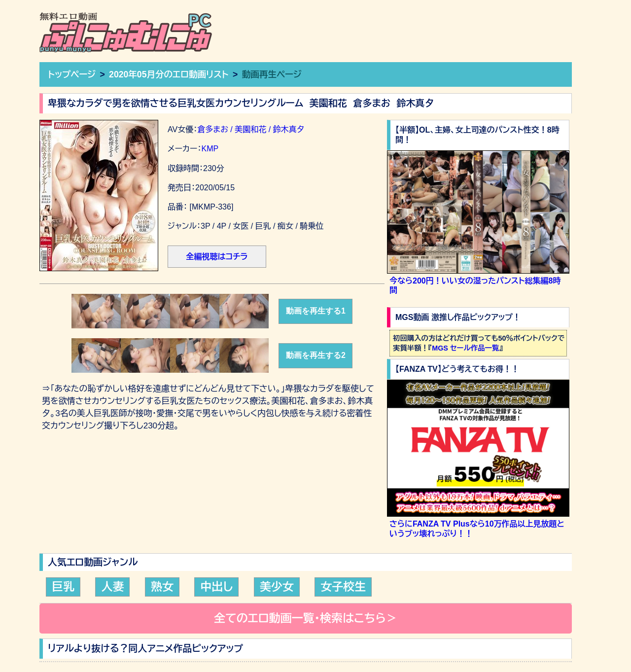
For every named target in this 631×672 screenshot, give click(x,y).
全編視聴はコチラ (217, 257)
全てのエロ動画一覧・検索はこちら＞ (306, 618)
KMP (210, 149)
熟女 (162, 587)
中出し (216, 587)
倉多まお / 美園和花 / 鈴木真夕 (253, 129)
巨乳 (63, 587)
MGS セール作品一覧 (465, 348)
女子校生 (343, 587)
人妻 (112, 587)
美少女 (277, 587)
